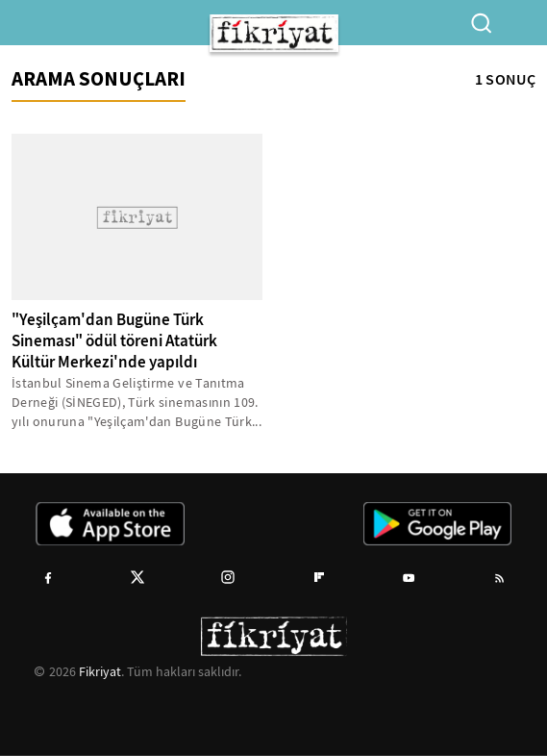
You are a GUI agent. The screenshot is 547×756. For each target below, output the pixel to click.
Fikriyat (100, 671)
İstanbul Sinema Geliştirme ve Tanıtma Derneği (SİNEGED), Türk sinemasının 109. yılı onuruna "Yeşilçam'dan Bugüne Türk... (137, 402)
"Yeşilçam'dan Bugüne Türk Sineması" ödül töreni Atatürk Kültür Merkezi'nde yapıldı (114, 341)
